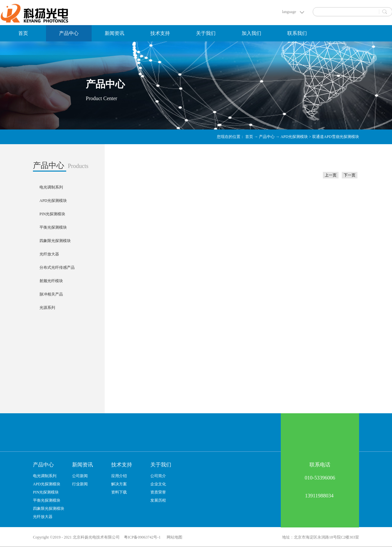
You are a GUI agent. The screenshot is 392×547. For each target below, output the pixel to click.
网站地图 (173, 537)
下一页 (350, 175)
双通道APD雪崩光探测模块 (336, 137)
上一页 (331, 175)
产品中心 (267, 137)
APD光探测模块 (294, 137)
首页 (23, 33)
